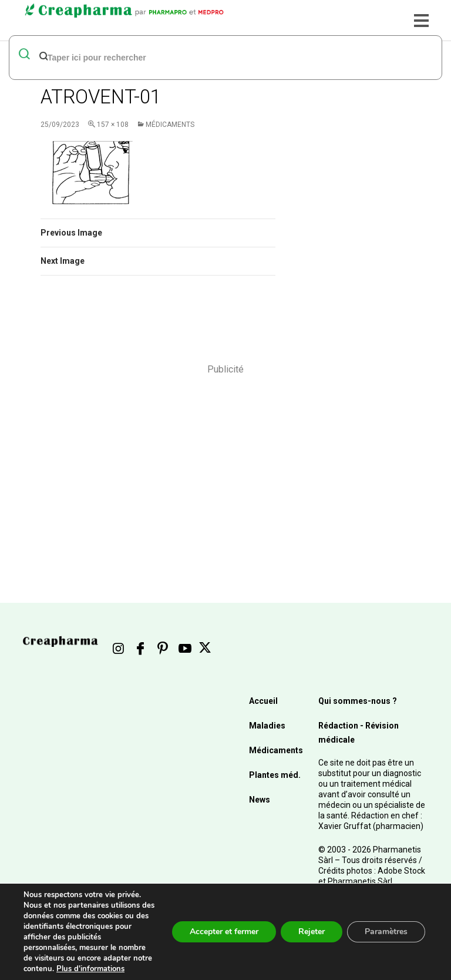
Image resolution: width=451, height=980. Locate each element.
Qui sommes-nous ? (358, 701)
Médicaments (170, 125)
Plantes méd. (275, 775)
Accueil (263, 701)
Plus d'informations (90, 969)
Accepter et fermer (224, 932)
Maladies (267, 726)
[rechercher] (208, 57)
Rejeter (312, 932)
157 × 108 (113, 125)
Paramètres (386, 932)
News (260, 800)
